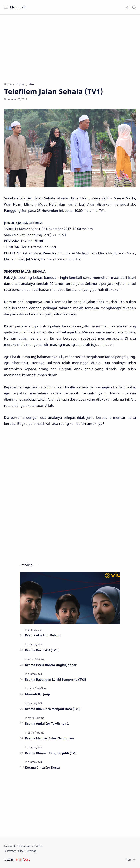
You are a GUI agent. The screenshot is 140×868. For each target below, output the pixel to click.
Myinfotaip (18, 7)
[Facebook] (10, 846)
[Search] (134, 7)
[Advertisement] (70, 46)
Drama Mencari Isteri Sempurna (49, 738)
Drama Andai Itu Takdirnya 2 (47, 723)
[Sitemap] (31, 851)
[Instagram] (25, 846)
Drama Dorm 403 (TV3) (42, 650)
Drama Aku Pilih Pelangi (43, 635)
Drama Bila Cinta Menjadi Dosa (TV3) (53, 709)
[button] (127, 7)
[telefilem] (41, 688)
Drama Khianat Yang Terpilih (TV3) (51, 753)
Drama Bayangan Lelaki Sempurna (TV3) (55, 679)
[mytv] (32, 688)
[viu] (40, 630)
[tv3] (40, 644)
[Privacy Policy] (15, 851)
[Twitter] (39, 846)
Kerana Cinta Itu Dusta (42, 767)
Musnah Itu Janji (37, 694)
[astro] (32, 659)
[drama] (33, 630)
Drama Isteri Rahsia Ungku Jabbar (51, 665)
